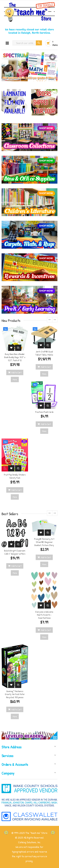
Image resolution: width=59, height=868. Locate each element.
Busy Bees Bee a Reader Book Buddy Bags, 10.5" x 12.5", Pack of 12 (15, 357)
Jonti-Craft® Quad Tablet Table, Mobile (44, 353)
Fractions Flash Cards (44, 412)
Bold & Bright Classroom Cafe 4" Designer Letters (15, 552)
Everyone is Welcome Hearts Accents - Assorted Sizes (44, 615)
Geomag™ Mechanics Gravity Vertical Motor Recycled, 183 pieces (15, 694)
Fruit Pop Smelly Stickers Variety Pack (15, 476)
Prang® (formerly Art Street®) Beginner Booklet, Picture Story (44, 542)
